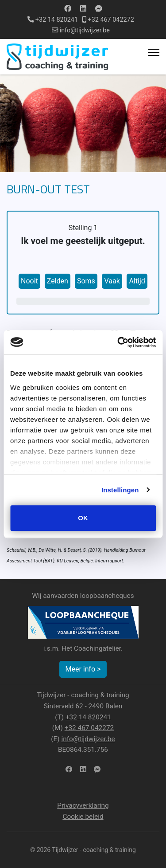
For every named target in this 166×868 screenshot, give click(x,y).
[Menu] (154, 52)
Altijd (137, 281)
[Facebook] (68, 9)
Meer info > (83, 669)
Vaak (112, 281)
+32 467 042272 (111, 20)
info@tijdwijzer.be (85, 30)
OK (83, 518)
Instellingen (120, 490)
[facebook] (69, 770)
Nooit (29, 281)
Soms (86, 281)
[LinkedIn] (83, 770)
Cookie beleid (83, 817)
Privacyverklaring (83, 805)
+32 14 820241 (57, 20)
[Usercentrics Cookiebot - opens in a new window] (118, 342)
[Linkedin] (83, 9)
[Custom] (99, 9)
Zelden (58, 281)
